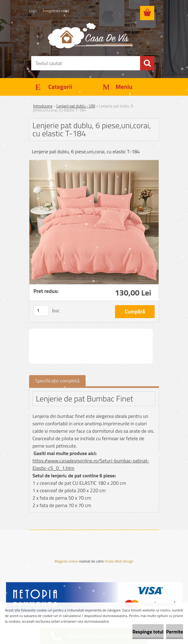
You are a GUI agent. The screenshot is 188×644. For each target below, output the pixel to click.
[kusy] (41, 311)
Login (33, 11)
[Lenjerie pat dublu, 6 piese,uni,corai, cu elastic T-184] (94, 163)
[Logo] (90, 35)
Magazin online (66, 561)
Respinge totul (148, 632)
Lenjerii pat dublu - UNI (76, 106)
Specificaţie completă (57, 381)
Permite (175, 632)
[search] (147, 63)
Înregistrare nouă (56, 11)
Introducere (43, 106)
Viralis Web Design (119, 562)
